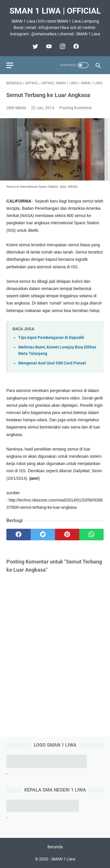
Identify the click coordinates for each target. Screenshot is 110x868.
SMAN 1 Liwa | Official (55, 11)
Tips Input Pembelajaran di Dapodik (51, 338)
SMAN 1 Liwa (63, 859)
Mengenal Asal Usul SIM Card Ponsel (52, 363)
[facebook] (75, 46)
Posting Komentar (76, 108)
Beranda (55, 847)
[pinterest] (67, 535)
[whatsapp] (91, 535)
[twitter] (35, 46)
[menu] (10, 65)
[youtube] (48, 46)
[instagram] (62, 46)
